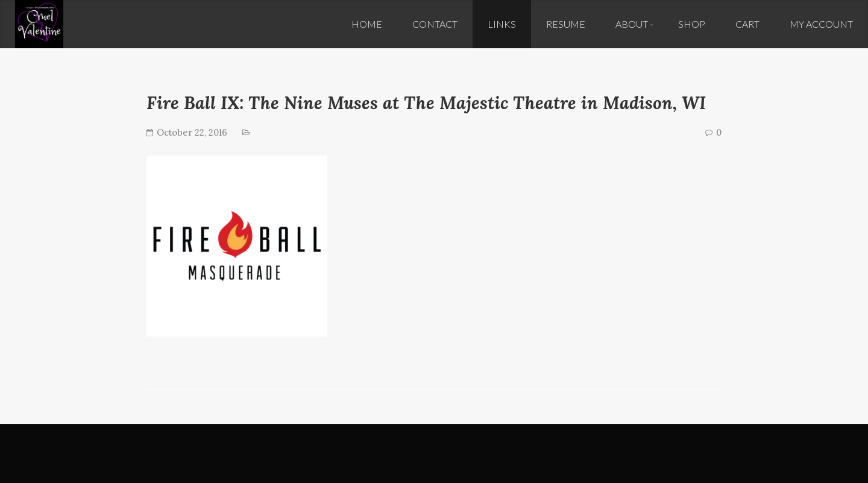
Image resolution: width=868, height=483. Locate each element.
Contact (435, 24)
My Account (821, 24)
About (632, 24)
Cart (747, 24)
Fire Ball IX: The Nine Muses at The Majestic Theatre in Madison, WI (426, 103)
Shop (692, 24)
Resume (566, 24)
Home (367, 24)
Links (502, 24)
